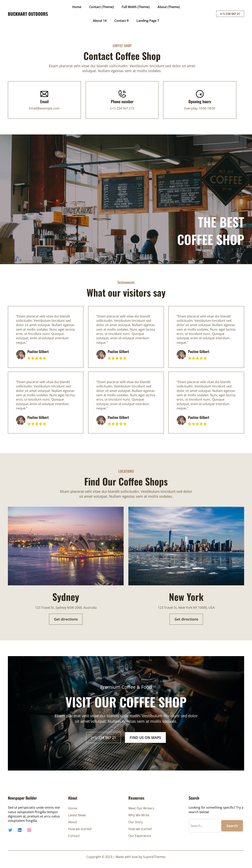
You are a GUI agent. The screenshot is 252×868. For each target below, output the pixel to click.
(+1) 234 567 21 (230, 14)
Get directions (66, 619)
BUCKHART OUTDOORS (28, 14)
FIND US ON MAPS (145, 737)
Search (232, 826)
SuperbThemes (154, 857)
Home (77, 7)
